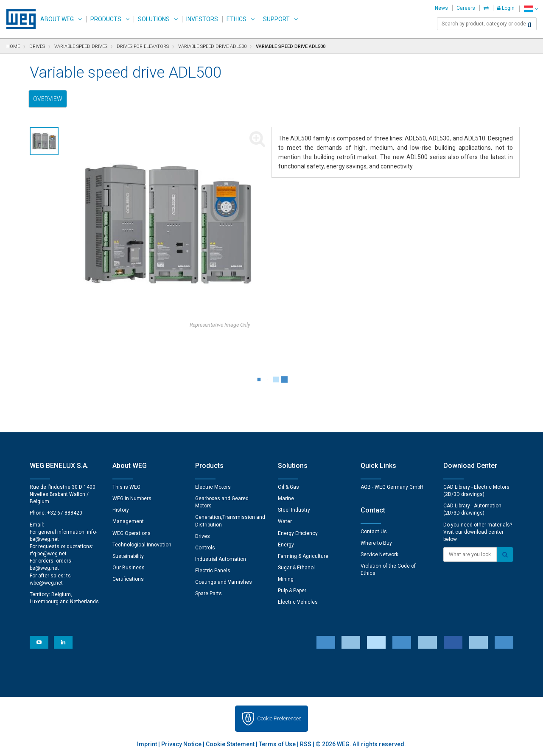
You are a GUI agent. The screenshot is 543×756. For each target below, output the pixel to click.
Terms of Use (277, 744)
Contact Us (374, 532)
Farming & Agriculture (303, 556)
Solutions (154, 19)
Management (128, 521)
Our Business (129, 568)
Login (506, 8)
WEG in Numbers (132, 498)
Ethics (237, 19)
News (441, 8)
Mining (286, 579)
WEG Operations (132, 533)
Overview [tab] (48, 99)
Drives (203, 536)
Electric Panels (213, 571)
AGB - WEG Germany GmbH (392, 487)
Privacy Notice (181, 744)
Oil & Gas (288, 487)
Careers (466, 8)
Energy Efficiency (298, 533)
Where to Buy (376, 543)
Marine (286, 498)
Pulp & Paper (292, 591)
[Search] (529, 25)
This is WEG (126, 487)
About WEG (57, 19)
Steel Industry (294, 510)
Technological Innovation (142, 545)
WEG (18, 19)
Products (106, 19)
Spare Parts (209, 594)
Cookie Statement (230, 744)
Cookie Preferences (279, 718)
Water (285, 521)
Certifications (128, 579)
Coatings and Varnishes (224, 582)
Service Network (379, 554)
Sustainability (128, 556)
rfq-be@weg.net (48, 554)
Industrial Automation (221, 559)
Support (276, 19)
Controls (205, 548)
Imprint (147, 744)
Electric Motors (213, 487)
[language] (531, 9)
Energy (286, 545)
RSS (306, 744)
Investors (202, 19)
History (121, 510)
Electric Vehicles (298, 602)
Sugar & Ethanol (296, 568)
